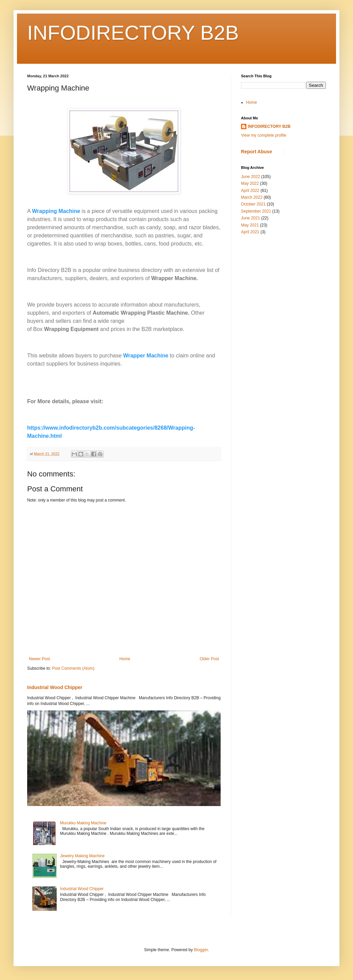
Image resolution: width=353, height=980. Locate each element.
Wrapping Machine (56, 211)
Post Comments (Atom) (73, 668)
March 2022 (252, 197)
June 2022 (250, 177)
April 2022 (250, 191)
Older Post (209, 659)
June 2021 (250, 218)
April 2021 (250, 232)
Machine (157, 356)
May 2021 (250, 225)
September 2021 (256, 211)
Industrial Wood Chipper (55, 687)
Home (125, 659)
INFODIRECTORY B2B (133, 33)
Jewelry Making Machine (82, 856)
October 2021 (253, 204)
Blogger (201, 950)
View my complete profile (264, 135)
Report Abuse (256, 152)
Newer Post (39, 659)
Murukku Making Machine (83, 823)
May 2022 (250, 183)
